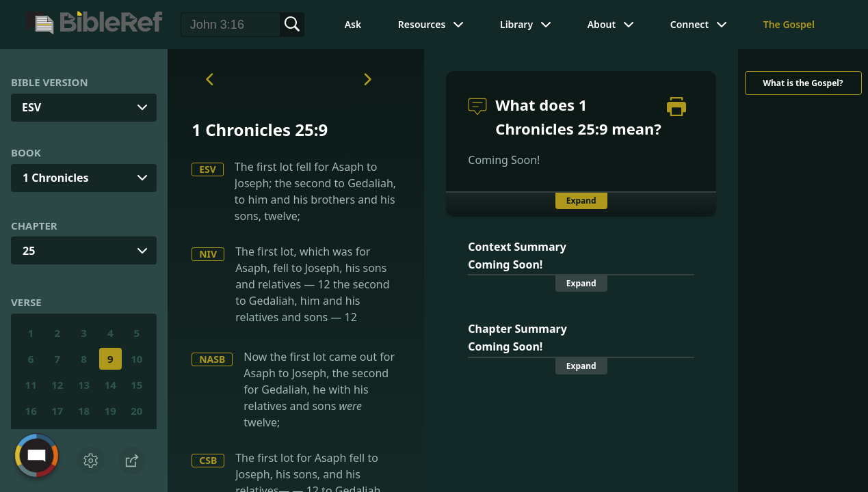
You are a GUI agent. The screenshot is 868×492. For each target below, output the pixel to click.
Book (26, 152)
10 (136, 359)
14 (110, 385)
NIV (208, 254)
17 (57, 411)
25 (29, 251)
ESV (208, 169)
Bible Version (50, 82)
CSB (208, 460)
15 (136, 385)
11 (31, 385)
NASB (212, 359)
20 (136, 411)
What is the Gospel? (803, 83)
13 (84, 385)
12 (57, 385)
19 (110, 411)
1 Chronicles (56, 178)
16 (31, 411)
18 (84, 411)
